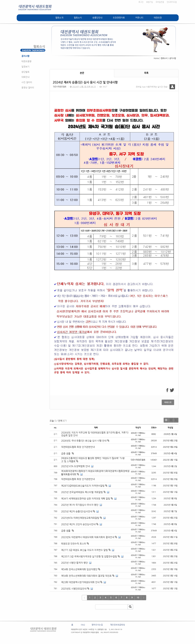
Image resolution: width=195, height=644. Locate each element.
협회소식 (78, 18)
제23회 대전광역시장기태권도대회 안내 (80, 582)
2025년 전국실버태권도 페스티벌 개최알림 (82, 492)
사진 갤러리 (27, 82)
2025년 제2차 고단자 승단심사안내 (78, 524)
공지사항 (25, 56)
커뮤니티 (139, 18)
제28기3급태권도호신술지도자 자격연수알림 (83, 486)
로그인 (141, 2)
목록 (146, 73)
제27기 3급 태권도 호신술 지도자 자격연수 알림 (84, 550)
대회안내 (25, 77)
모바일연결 (160, 2)
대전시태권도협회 (60, 87)
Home (156, 58)
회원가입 (150, 2)
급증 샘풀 (68, 453)
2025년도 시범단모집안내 (74, 589)
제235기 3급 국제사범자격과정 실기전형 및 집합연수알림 (89, 556)
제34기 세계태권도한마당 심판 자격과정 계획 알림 (86, 499)
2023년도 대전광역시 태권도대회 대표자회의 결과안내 (88, 537)
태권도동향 (26, 61)
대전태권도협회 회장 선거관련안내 (78, 447)
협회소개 (59, 18)
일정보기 (25, 67)
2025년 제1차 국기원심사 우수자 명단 (80, 505)
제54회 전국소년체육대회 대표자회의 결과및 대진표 (86, 576)
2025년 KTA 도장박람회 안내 (75, 466)
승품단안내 (97, 18)
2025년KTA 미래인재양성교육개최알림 (80, 518)
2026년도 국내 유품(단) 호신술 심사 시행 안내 (85, 441)
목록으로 (168, 402)
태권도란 (158, 18)
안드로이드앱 (172, 2)
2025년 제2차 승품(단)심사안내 (77, 511)
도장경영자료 (119, 18)
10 (138, 597)
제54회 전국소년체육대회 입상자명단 (79, 569)
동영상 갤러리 (28, 88)
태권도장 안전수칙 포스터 (74, 544)
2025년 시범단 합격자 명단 (74, 563)
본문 (82, 73)
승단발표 (25, 72)
